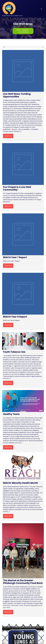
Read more (8, 136)
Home (18, 30)
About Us (25, 30)
